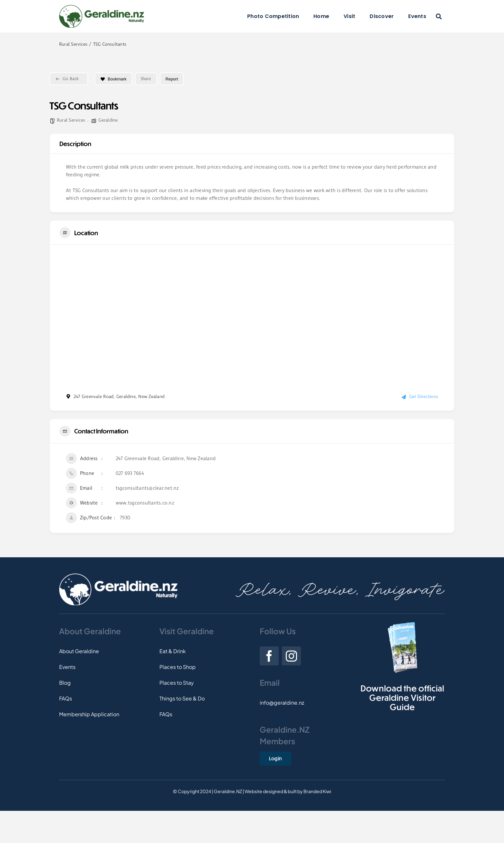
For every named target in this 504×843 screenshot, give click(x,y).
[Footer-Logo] (118, 576)
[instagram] (291, 656)
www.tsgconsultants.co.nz (145, 503)
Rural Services (71, 120)
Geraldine (108, 120)
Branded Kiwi (317, 791)
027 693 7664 (130, 474)
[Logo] (102, 7)
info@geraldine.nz (282, 703)
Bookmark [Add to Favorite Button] (113, 79)
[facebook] (269, 656)
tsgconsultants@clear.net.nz (147, 488)
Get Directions (420, 397)
